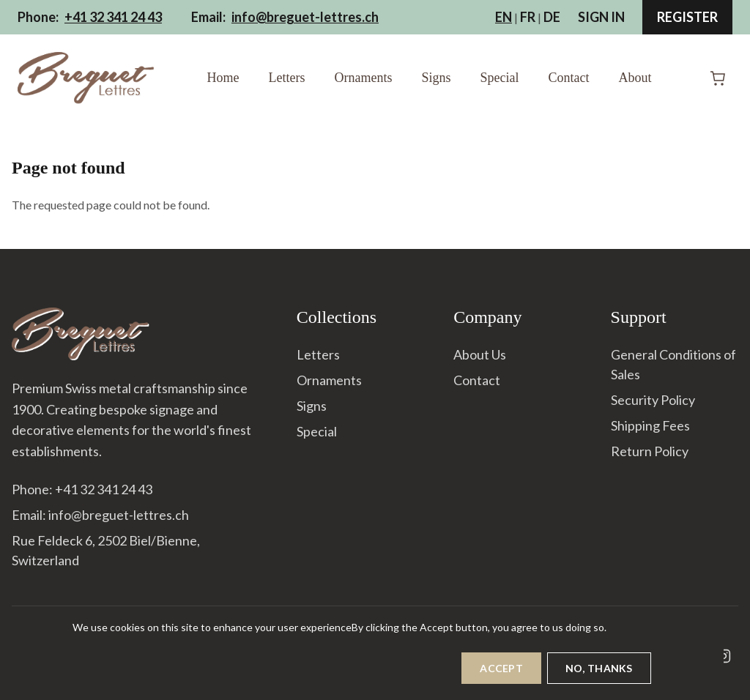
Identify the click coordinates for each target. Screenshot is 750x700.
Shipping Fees (650, 425)
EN (504, 17)
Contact (568, 78)
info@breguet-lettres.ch (305, 17)
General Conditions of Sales (673, 364)
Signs (436, 78)
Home (223, 78)
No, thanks (599, 674)
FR (528, 17)
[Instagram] (724, 656)
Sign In (601, 17)
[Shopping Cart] (718, 78)
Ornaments (363, 78)
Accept (501, 674)
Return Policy (650, 451)
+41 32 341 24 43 (113, 17)
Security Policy (653, 400)
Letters (287, 78)
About (635, 78)
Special (500, 78)
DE (552, 17)
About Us (480, 354)
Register (687, 17)
